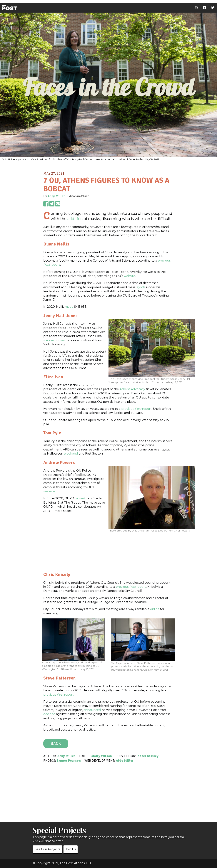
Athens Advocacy (132, 389)
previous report (136, 409)
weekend (71, 454)
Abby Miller (56, 196)
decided (49, 714)
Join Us (71, 849)
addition (75, 219)
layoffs (141, 287)
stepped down (54, 340)
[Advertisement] (108, 558)
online (155, 609)
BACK (56, 743)
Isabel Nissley (148, 756)
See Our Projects (47, 849)
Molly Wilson (102, 756)
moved (80, 498)
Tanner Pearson (69, 761)
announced (92, 710)
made (69, 307)
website (129, 276)
